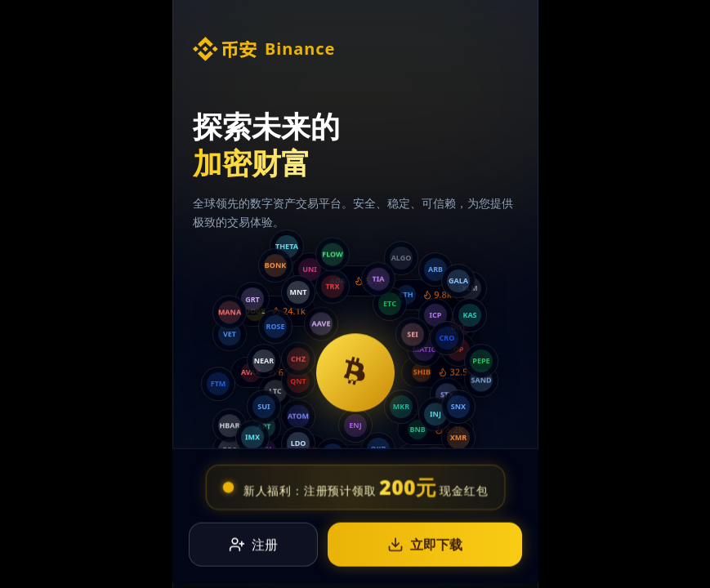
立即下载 (425, 540)
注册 (253, 540)
